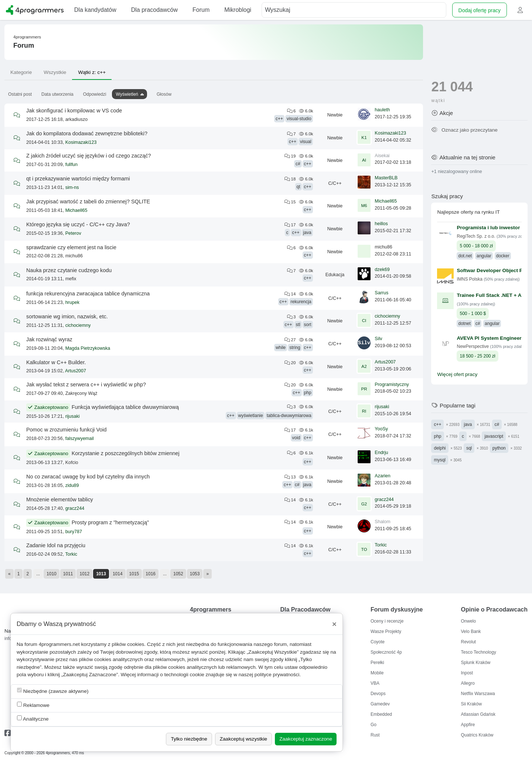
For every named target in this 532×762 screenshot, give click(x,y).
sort (308, 325)
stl (298, 325)
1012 (84, 574)
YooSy (381, 429)
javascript (494, 436)
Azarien (382, 476)
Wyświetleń (127, 94)
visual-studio (299, 119)
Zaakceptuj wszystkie (243, 739)
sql (469, 448)
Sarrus (381, 293)
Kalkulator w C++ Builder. (56, 362)
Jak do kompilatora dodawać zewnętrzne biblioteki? (87, 133)
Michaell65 (76, 210)
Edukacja (335, 275)
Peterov (73, 233)
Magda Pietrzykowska (88, 348)
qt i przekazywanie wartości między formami (78, 179)
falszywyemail (80, 438)
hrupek (72, 302)
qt (299, 187)
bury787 (74, 532)
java (307, 233)
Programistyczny (392, 385)
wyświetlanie (251, 416)
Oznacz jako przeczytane (464, 130)
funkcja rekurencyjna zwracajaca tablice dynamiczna (88, 294)
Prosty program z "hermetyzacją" (110, 522)
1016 (151, 574)
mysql (439, 460)
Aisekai (382, 156)
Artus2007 (76, 371)
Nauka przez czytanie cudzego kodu (69, 270)
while (281, 348)
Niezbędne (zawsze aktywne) (53, 691)
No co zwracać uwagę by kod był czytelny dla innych (88, 477)
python (499, 448)
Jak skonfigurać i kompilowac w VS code (74, 111)
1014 (118, 574)
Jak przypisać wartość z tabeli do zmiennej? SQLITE (88, 201)
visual (306, 142)
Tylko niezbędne (189, 739)
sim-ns (72, 187)
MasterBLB (386, 178)
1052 (178, 574)
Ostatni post (20, 94)
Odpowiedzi (95, 94)
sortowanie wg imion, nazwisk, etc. (67, 316)
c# (298, 164)
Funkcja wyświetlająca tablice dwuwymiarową (125, 407)
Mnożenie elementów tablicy (60, 499)
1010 (52, 574)
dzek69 (382, 270)
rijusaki (73, 416)
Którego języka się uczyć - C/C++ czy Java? (78, 224)
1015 (134, 574)
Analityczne (33, 719)
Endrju (381, 453)
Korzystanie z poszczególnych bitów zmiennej (126, 453)
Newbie (335, 115)
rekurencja (301, 302)
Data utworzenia (57, 94)
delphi (440, 448)
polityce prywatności (277, 675)
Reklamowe (33, 705)
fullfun (71, 165)
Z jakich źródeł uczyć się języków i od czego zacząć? (89, 156)
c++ (279, 119)
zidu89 (72, 485)
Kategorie (21, 72)
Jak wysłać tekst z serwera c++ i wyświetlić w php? (86, 385)
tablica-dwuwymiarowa (289, 416)
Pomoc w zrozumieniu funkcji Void (66, 430)
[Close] (334, 624)
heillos (381, 224)
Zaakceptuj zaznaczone (306, 739)
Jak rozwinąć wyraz (49, 339)
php (308, 393)
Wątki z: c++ (92, 72)
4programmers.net (59, 644)
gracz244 (75, 508)
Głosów (164, 94)
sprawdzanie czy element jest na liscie (71, 247)
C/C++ (335, 183)
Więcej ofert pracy (457, 374)
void (296, 438)
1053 (195, 574)
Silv (378, 339)
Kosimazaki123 (81, 142)
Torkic (71, 554)
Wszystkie (55, 72)
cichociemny (78, 325)
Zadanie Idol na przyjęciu (56, 545)
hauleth (382, 110)
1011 (68, 574)
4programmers (27, 37)
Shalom (382, 522)
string (295, 348)
